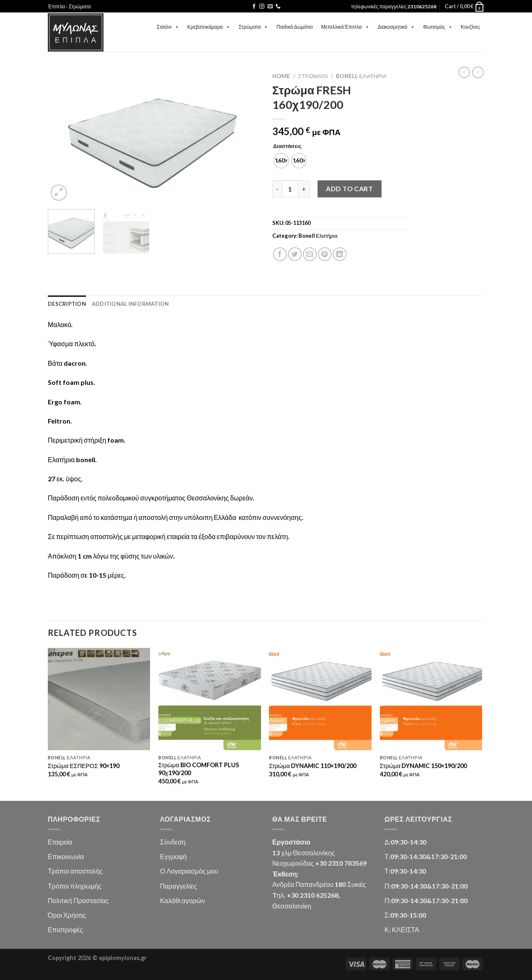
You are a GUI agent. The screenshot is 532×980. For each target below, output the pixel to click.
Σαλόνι (168, 27)
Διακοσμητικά (396, 27)
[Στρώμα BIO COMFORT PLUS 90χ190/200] (210, 699)
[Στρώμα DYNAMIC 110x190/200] (320, 699)
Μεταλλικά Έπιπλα (345, 27)
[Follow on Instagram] (262, 7)
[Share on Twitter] (295, 254)
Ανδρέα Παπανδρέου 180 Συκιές (319, 884)
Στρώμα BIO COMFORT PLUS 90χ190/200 (199, 769)
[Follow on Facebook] (254, 7)
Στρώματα (253, 27)
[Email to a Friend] (310, 254)
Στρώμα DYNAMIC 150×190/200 (424, 766)
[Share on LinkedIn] (340, 254)
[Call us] (278, 7)
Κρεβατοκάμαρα (209, 27)
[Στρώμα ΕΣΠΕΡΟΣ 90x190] (99, 699)
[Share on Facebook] (280, 254)
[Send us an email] (270, 7)
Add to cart (349, 188)
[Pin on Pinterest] (325, 254)
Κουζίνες (470, 27)
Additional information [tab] (131, 304)
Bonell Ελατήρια (361, 76)
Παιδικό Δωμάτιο (294, 27)
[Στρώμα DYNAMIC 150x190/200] (431, 699)
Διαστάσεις (287, 146)
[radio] (281, 161)
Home (281, 76)
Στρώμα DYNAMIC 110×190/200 (313, 766)
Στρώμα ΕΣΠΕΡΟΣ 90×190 (84, 766)
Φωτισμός (438, 27)
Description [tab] (67, 304)
